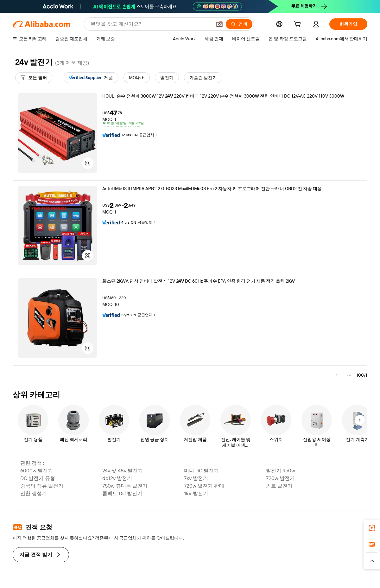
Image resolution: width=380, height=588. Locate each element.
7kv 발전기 (196, 478)
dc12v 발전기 (117, 478)
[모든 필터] (34, 78)
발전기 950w (281, 471)
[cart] (299, 25)
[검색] (239, 24)
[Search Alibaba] (151, 24)
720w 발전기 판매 (204, 486)
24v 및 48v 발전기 (123, 471)
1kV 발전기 (196, 493)
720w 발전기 (280, 478)
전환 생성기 (34, 493)
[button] (219, 24)
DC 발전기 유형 (38, 478)
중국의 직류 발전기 (42, 486)
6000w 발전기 (37, 471)
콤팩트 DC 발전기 (122, 493)
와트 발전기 (279, 486)
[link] (372, 528)
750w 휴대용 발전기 (125, 486)
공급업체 (149, 135)
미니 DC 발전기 (201, 471)
